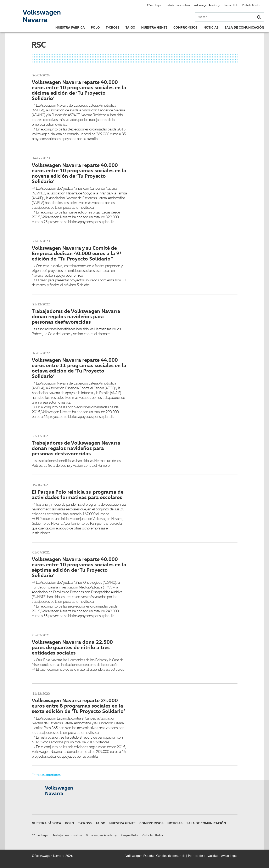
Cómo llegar (154, 5)
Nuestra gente (154, 27)
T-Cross (113, 27)
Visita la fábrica (251, 5)
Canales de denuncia (171, 856)
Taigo (130, 27)
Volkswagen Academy (207, 5)
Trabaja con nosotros (178, 5)
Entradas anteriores (46, 775)
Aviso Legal (229, 856)
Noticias (211, 27)
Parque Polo (231, 5)
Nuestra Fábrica (70, 27)
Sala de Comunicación (244, 27)
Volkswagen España (140, 856)
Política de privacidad (203, 856)
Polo (95, 27)
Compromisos (185, 27)
